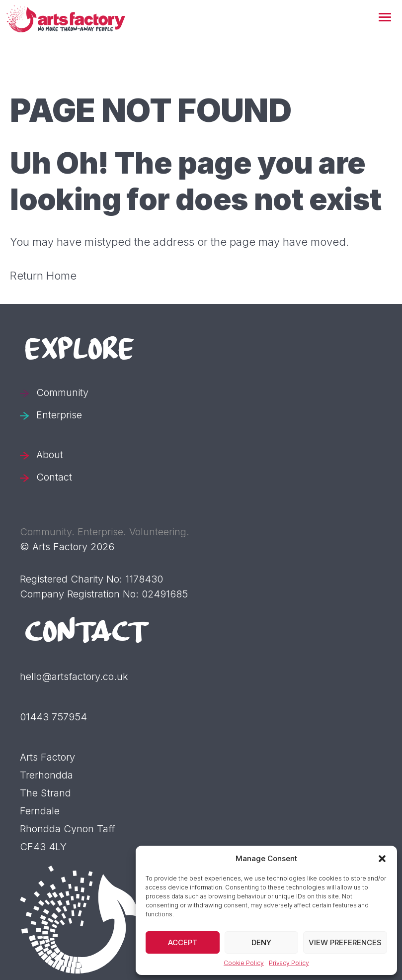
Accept (183, 942)
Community (62, 392)
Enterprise (59, 415)
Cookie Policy (244, 963)
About (50, 455)
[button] (385, 18)
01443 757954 (53, 717)
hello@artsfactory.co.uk (74, 677)
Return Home (43, 276)
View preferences (345, 942)
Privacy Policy (289, 963)
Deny (261, 942)
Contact (54, 477)
